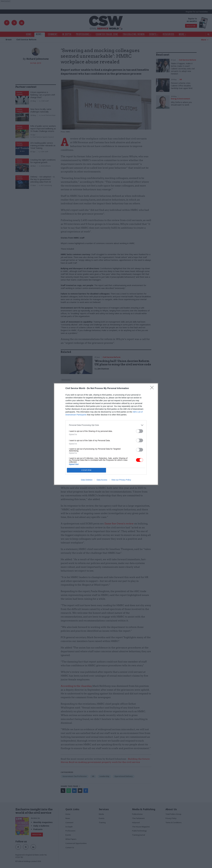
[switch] (140, 431)
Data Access (102, 480)
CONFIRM (86, 470)
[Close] (153, 388)
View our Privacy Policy (121, 480)
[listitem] (106, 425)
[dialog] (106, 434)
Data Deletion (87, 480)
